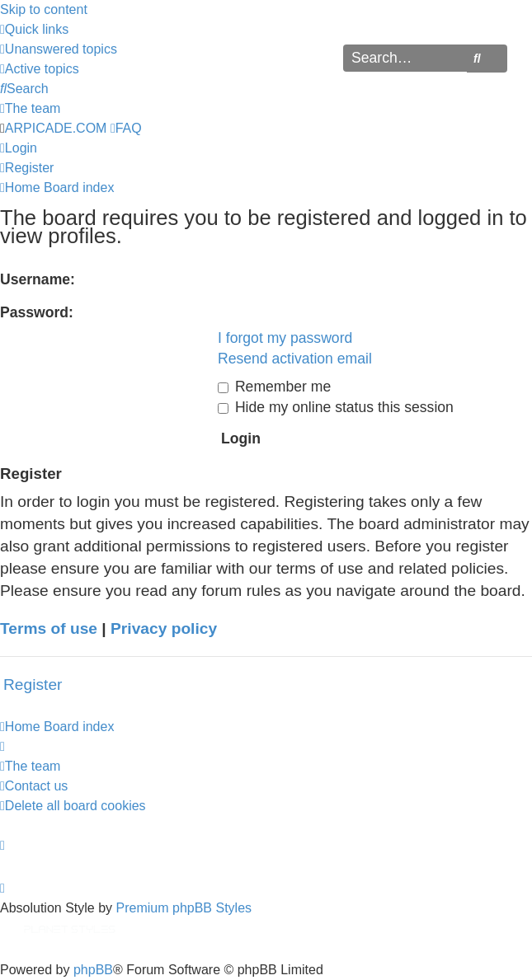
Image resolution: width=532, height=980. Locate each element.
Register (33, 685)
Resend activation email (295, 359)
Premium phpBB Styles (184, 908)
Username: (38, 279)
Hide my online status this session (336, 407)
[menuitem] (59, 49)
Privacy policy (164, 628)
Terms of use (49, 628)
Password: (37, 312)
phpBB (93, 970)
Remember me (274, 387)
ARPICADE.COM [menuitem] (56, 128)
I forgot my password (285, 338)
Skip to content (44, 9)
